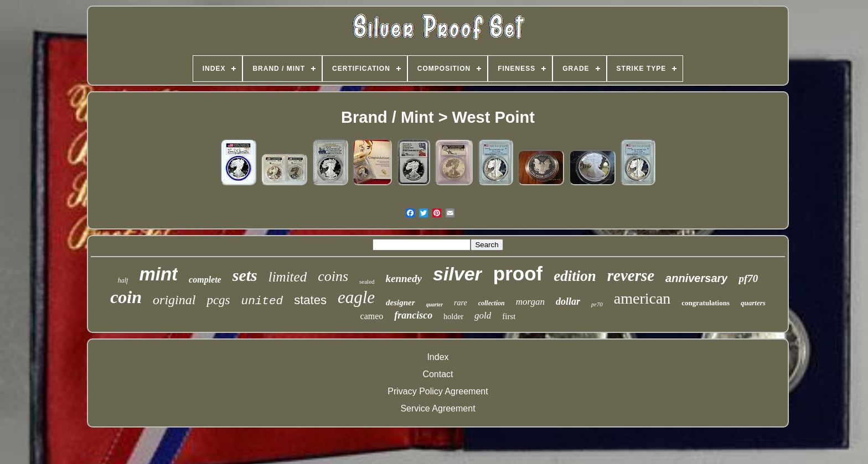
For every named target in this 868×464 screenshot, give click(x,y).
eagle (356, 297)
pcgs (218, 300)
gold (483, 316)
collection (492, 303)
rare (461, 303)
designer (401, 303)
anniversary (696, 278)
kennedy (404, 278)
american (642, 298)
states (310, 300)
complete (205, 280)
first (509, 316)
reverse (631, 275)
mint (158, 274)
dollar (568, 301)
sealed (367, 281)
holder (453, 317)
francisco (413, 315)
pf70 (748, 278)
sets (245, 275)
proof (518, 273)
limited (288, 277)
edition (575, 276)
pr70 (597, 304)
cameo (372, 316)
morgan (530, 302)
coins (333, 276)
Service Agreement (438, 408)
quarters (753, 303)
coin (126, 297)
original (174, 300)
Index (438, 357)
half (123, 280)
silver (458, 274)
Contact (438, 374)
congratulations (706, 303)
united (262, 301)
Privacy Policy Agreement (438, 391)
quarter (435, 304)
